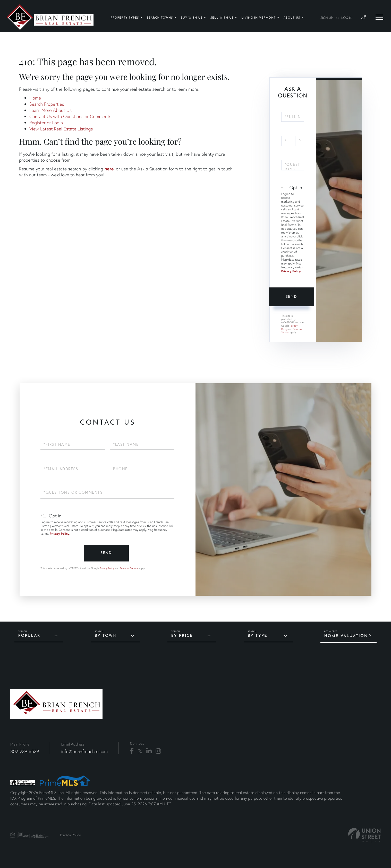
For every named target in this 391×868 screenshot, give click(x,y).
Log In (347, 18)
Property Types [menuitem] (125, 18)
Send (291, 297)
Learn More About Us (50, 110)
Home (35, 98)
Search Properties (47, 104)
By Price (182, 636)
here (109, 169)
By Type (258, 636)
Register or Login (46, 123)
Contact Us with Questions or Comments (70, 116)
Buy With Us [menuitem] (192, 18)
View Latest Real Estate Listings (61, 129)
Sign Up (327, 18)
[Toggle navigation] (379, 17)
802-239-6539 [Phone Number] (25, 751)
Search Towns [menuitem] (160, 18)
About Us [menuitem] (292, 18)
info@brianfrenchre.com (84, 751)
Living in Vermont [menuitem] (259, 18)
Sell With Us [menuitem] (222, 18)
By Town (106, 636)
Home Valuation (346, 636)
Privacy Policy (291, 271)
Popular (29, 636)
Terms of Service (129, 568)
